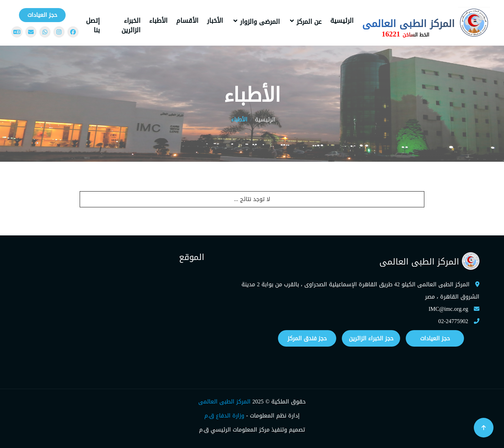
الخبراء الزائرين (131, 25)
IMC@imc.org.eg (448, 309)
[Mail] (31, 32)
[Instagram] (59, 32)
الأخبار (215, 21)
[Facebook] (73, 32)
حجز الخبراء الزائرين (371, 338)
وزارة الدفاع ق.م (224, 416)
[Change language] (17, 32)
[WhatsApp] (45, 32)
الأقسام (187, 21)
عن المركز (309, 22)
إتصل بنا (93, 25)
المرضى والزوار (260, 22)
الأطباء (158, 21)
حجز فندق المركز (307, 338)
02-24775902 (453, 321)
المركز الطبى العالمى (224, 402)
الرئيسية (342, 21)
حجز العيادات (42, 15)
